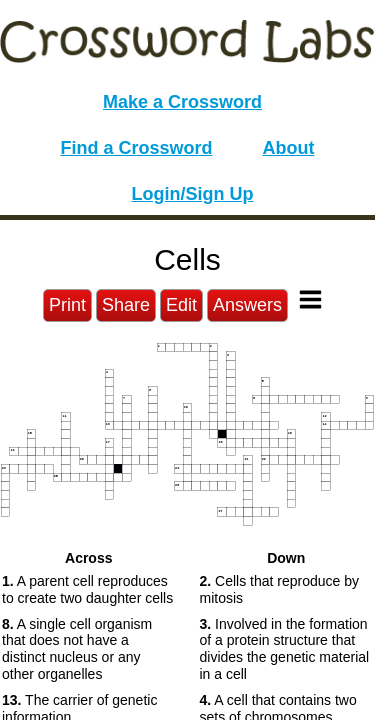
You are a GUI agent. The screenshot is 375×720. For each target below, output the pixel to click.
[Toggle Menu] (310, 299)
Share (126, 305)
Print (67, 305)
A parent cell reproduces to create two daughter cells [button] (87, 589)
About (289, 148)
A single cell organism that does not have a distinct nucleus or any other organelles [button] (77, 649)
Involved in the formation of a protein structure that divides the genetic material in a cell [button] (285, 649)
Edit (181, 305)
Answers (247, 305)
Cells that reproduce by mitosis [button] (280, 589)
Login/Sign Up (193, 194)
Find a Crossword (137, 148)
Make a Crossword (182, 102)
